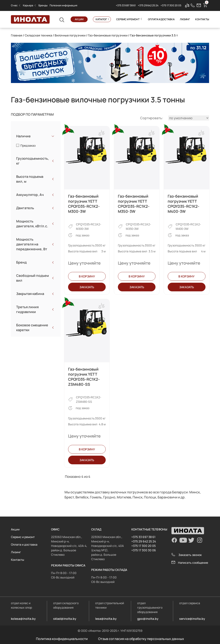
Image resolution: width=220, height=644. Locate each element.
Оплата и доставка (161, 19)
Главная (17, 35)
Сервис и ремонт (128, 19)
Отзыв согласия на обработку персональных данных (141, 639)
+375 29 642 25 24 (148, 5)
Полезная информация (63, 5)
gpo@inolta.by (148, 619)
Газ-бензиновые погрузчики (108, 35)
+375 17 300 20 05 (171, 5)
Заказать (87, 287)
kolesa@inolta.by (23, 619)
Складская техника (38, 35)
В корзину (87, 276)
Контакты (202, 19)
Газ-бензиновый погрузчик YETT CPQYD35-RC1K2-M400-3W (184, 204)
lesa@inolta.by (106, 619)
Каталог (101, 19)
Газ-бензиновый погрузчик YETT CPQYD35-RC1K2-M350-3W (134, 204)
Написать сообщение (190, 562)
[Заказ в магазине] (189, 118)
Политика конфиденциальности (62, 639)
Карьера (28, 5)
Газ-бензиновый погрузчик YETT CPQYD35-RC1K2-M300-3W (84, 204)
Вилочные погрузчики (70, 35)
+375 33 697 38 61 (126, 5)
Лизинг (185, 19)
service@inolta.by (192, 619)
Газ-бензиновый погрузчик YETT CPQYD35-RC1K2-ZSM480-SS (84, 377)
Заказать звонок (187, 555)
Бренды (43, 5)
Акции (79, 19)
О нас (14, 5)
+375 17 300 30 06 (144, 550)
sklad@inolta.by (65, 619)
